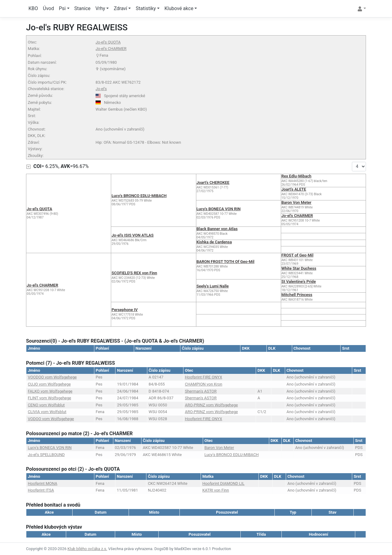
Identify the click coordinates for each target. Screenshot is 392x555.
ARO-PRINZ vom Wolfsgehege (211, 405)
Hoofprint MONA (43, 483)
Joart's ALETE (294, 189)
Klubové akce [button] (179, 8)
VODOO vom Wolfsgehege (51, 419)
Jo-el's (101, 89)
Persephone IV (124, 310)
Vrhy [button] (100, 8)
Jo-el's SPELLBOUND (46, 455)
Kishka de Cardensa (214, 242)
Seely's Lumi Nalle (213, 286)
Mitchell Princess (297, 295)
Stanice (83, 8)
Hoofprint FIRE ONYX (204, 377)
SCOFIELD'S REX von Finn (134, 273)
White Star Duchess (299, 268)
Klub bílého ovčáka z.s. (87, 549)
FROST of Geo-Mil (298, 255)
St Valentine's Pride (299, 281)
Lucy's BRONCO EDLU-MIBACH (139, 196)
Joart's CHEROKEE (213, 182)
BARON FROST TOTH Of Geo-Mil (226, 262)
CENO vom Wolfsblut (46, 405)
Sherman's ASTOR (201, 391)
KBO (33, 8)
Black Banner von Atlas (217, 229)
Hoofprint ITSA (41, 490)
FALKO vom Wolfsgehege (50, 391)
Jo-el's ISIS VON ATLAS (132, 235)
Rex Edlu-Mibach (296, 176)
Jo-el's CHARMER (111, 49)
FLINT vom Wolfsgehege (49, 398)
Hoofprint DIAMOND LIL (224, 483)
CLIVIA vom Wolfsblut (47, 412)
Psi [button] (62, 8)
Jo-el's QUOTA (108, 42)
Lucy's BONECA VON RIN (219, 209)
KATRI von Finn (216, 490)
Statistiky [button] (146, 8)
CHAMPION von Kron (204, 384)
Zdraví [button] (120, 8)
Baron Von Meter (296, 202)
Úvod (48, 8)
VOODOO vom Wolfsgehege (52, 377)
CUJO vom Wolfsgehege (49, 384)
